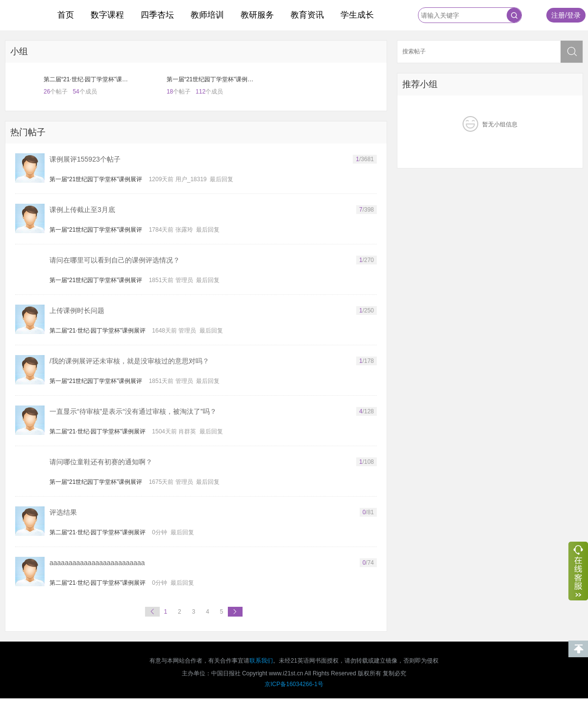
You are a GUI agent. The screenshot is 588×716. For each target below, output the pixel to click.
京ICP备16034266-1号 (294, 684)
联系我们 (261, 661)
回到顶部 (578, 649)
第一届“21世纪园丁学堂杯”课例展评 (96, 179)
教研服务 (257, 15)
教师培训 (207, 15)
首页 (66, 15)
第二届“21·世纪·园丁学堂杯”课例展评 (98, 331)
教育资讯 (307, 15)
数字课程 (107, 15)
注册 (558, 15)
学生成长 (357, 15)
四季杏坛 (157, 15)
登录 (574, 15)
